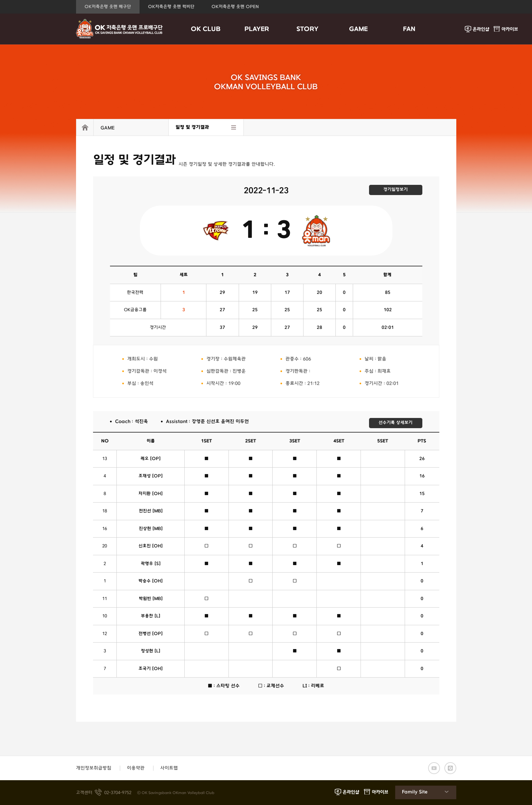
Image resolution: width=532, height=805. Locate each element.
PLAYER (257, 29)
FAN (409, 29)
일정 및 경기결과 (192, 127)
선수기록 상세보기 (396, 423)
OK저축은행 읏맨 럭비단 (171, 7)
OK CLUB (206, 29)
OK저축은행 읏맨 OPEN (235, 7)
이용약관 (136, 768)
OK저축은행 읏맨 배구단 (108, 7)
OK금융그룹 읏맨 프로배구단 (120, 29)
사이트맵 (169, 768)
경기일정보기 (396, 190)
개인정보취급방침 (94, 768)
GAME (358, 29)
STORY (307, 29)
